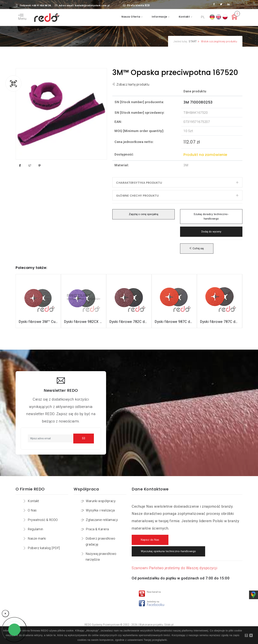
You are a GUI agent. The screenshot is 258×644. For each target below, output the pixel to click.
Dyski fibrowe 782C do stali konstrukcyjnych (129, 322)
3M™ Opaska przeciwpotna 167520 (175, 72)
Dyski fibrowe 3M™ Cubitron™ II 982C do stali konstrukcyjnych (38, 322)
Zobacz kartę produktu (131, 84)
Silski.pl (169, 625)
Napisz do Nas (150, 540)
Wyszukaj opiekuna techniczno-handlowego (168, 551)
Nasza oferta (131, 17)
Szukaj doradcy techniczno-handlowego (211, 217)
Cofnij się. (197, 249)
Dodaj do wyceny (211, 232)
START (193, 41)
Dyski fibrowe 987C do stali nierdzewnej (174, 322)
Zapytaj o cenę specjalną (144, 214)
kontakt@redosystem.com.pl (92, 5)
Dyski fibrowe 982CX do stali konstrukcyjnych (84, 322)
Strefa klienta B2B (136, 5)
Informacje (160, 17)
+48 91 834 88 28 (41, 5)
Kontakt (185, 17)
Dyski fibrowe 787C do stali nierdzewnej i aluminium (220, 322)
